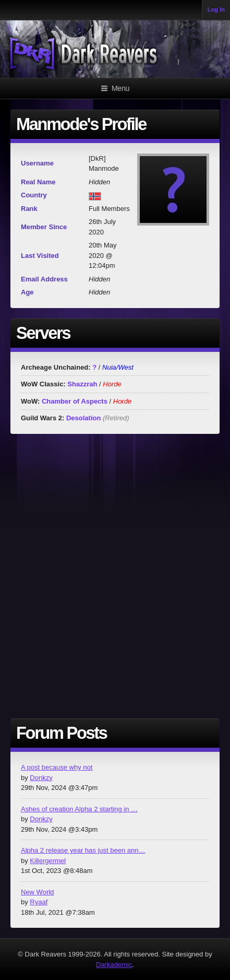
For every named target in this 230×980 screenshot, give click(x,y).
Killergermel (48, 861)
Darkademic (114, 965)
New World (37, 892)
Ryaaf (39, 902)
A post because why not (57, 767)
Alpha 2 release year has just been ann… (83, 850)
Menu (115, 88)
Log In (216, 9)
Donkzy (41, 778)
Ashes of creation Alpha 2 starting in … (79, 809)
